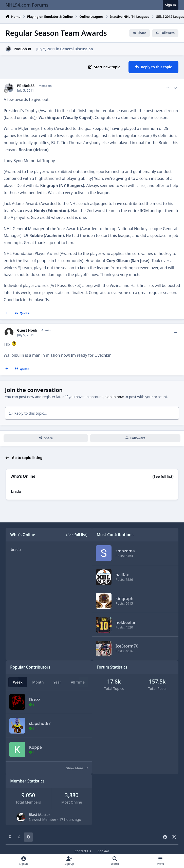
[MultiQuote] (7, 313)
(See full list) (163, 476)
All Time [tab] (78, 682)
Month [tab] (38, 682)
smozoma (125, 551)
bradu (16, 491)
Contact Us (83, 851)
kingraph (124, 598)
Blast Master (40, 815)
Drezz (35, 699)
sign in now (114, 397)
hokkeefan (126, 622)
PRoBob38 (22, 49)
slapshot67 (40, 723)
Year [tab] (57, 682)
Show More (77, 768)
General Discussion (76, 49)
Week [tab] (18, 682)
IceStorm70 (127, 646)
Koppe (35, 747)
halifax (122, 575)
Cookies (104, 851)
